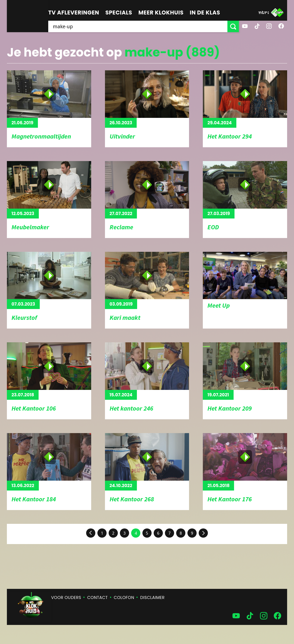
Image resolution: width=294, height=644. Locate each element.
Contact (98, 597)
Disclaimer (153, 597)
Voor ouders (66, 597)
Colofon (124, 597)
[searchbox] (138, 26)
